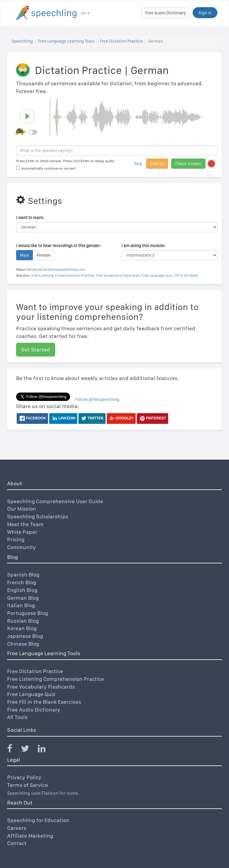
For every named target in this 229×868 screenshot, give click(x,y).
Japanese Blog (25, 636)
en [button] (85, 13)
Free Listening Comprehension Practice (63, 275)
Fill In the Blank (186, 275)
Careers (17, 828)
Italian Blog (21, 605)
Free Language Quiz (157, 275)
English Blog (22, 590)
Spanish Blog (23, 575)
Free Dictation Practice (121, 41)
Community (22, 547)
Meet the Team (25, 524)
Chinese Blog (23, 644)
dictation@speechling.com (64, 269)
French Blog (22, 582)
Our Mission (22, 509)
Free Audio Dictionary (165, 13)
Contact (17, 843)
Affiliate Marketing (30, 836)
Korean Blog (22, 628)
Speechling (22, 41)
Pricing (16, 539)
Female (44, 255)
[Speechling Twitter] (29, 750)
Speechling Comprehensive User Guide (55, 501)
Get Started (36, 349)
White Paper (22, 532)
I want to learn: (30, 218)
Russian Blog (23, 621)
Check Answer (188, 164)
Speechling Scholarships (38, 516)
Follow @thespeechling (97, 399)
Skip (138, 164)
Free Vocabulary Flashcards (118, 275)
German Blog (23, 598)
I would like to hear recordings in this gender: (58, 246)
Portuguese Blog (28, 613)
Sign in (205, 13)
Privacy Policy (24, 777)
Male (25, 255)
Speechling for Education (38, 820)
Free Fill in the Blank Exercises (44, 702)
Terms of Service (28, 785)
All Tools (17, 717)
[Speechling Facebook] (13, 750)
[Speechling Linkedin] (45, 750)
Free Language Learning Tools (66, 41)
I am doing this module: (143, 246)
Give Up (157, 164)
